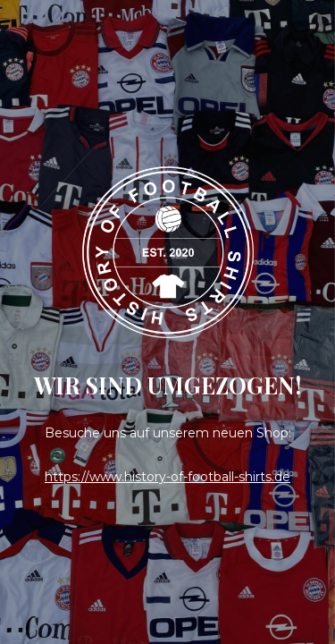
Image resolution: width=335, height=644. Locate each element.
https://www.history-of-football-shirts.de (167, 477)
